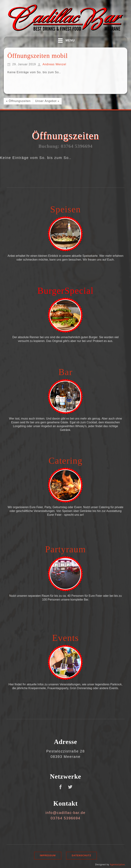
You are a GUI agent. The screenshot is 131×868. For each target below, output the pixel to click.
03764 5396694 (65, 818)
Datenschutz (82, 855)
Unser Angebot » (47, 101)
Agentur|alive (117, 865)
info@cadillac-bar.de (65, 813)
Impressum (48, 855)
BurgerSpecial (65, 291)
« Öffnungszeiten (18, 101)
